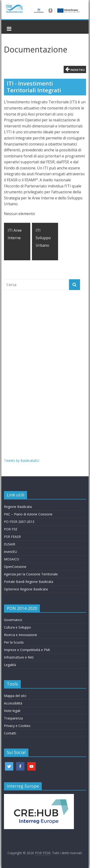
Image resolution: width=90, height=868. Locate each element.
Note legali (12, 711)
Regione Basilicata (18, 507)
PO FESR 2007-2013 (19, 522)
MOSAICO (12, 559)
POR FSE (11, 529)
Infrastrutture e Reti (19, 657)
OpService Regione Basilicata (26, 589)
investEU (10, 552)
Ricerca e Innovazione (21, 635)
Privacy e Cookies (17, 726)
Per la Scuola (14, 642)
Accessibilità (13, 703)
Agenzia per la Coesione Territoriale (31, 574)
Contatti (10, 733)
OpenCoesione (15, 567)
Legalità (10, 665)
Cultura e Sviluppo (17, 627)
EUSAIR (10, 544)
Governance (13, 620)
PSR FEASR (12, 537)
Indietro (75, 69)
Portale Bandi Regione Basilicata (29, 582)
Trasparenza (13, 718)
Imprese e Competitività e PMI (27, 650)
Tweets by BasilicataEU (22, 460)
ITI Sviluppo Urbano (43, 238)
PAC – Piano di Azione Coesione (28, 514)
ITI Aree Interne (15, 234)
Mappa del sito (15, 696)
